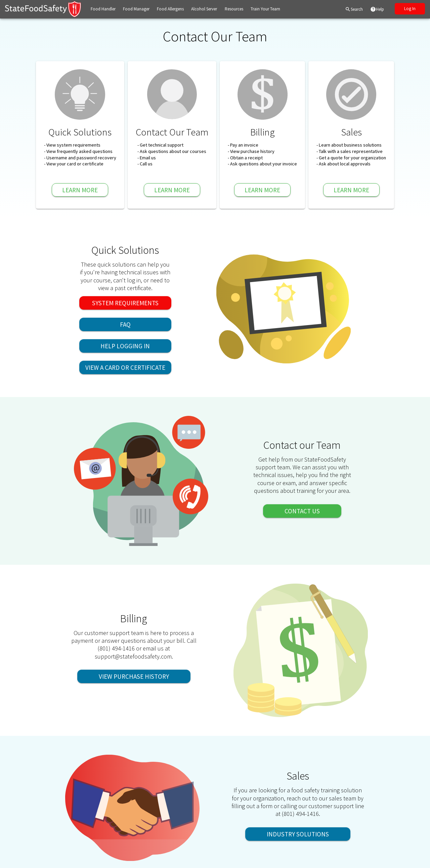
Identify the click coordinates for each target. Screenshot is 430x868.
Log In (410, 9)
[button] (103, 9)
